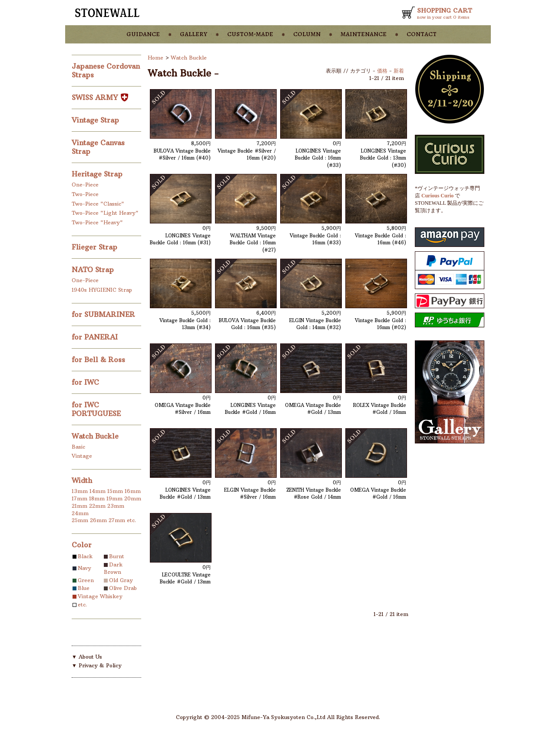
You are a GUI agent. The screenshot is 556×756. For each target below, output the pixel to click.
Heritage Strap (98, 174)
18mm (97, 498)
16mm (133, 491)
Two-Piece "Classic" (98, 204)
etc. (131, 520)
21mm (79, 506)
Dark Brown (113, 568)
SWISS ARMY (100, 97)
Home (156, 58)
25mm (80, 520)
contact (422, 33)
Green (86, 580)
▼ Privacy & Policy (97, 665)
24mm (80, 513)
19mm (114, 498)
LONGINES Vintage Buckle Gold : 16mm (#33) (318, 158)
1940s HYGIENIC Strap (102, 290)
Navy (84, 568)
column (307, 33)
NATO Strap (94, 270)
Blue (84, 588)
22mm (97, 506)
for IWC (86, 382)
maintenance (364, 33)
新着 (399, 71)
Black (85, 556)
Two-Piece (85, 194)
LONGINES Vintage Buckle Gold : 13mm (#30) (383, 158)
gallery (194, 33)
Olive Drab (123, 588)
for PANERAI (96, 337)
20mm (133, 498)
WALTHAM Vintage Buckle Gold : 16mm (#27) (253, 243)
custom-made (250, 33)
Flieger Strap (96, 247)
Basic (78, 447)
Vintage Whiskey (100, 596)
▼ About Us (87, 657)
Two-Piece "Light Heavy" (105, 213)
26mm (98, 520)
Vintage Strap (96, 120)
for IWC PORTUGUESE (97, 409)
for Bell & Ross (99, 360)
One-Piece (85, 185)
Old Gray (121, 580)
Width (82, 480)
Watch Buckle (96, 436)
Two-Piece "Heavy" (97, 222)
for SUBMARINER (104, 314)
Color (82, 545)
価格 (382, 71)
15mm (115, 491)
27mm (117, 520)
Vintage (82, 456)
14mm (98, 491)
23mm (116, 506)
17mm (79, 498)
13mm (80, 491)
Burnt (117, 556)
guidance (143, 33)
